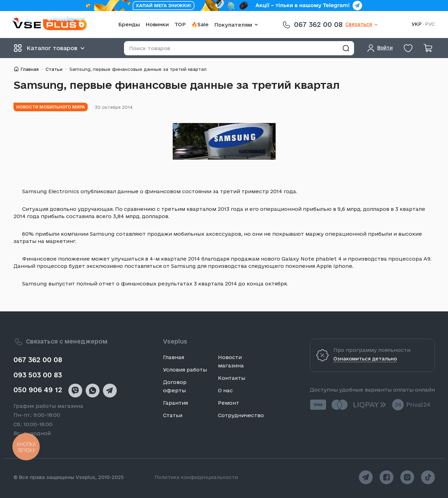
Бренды (129, 24)
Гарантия (175, 403)
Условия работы (185, 370)
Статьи (54, 69)
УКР (416, 24)
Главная (30, 69)
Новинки (157, 24)
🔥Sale (200, 24)
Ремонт (228, 403)
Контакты (232, 378)
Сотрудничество (241, 415)
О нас (225, 390)
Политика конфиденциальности (196, 477)
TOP (180, 24)
